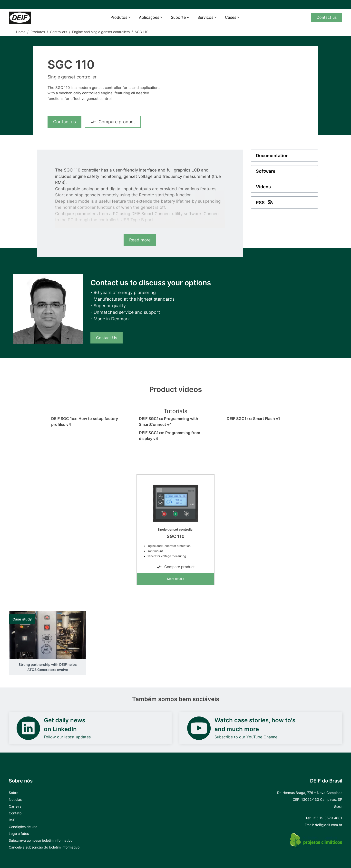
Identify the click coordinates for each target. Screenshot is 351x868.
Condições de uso (23, 827)
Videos (263, 187)
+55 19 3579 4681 (327, 818)
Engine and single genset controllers (101, 32)
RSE (12, 820)
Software (266, 171)
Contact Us (107, 338)
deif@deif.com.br (329, 825)
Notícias (15, 799)
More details (176, 579)
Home (21, 32)
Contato (15, 813)
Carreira (15, 806)
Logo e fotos (19, 834)
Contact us (327, 17)
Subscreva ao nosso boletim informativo (41, 840)
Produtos (119, 17)
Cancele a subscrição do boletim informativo (44, 847)
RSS (265, 202)
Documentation (272, 156)
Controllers (58, 32)
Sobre (14, 793)
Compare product (113, 122)
